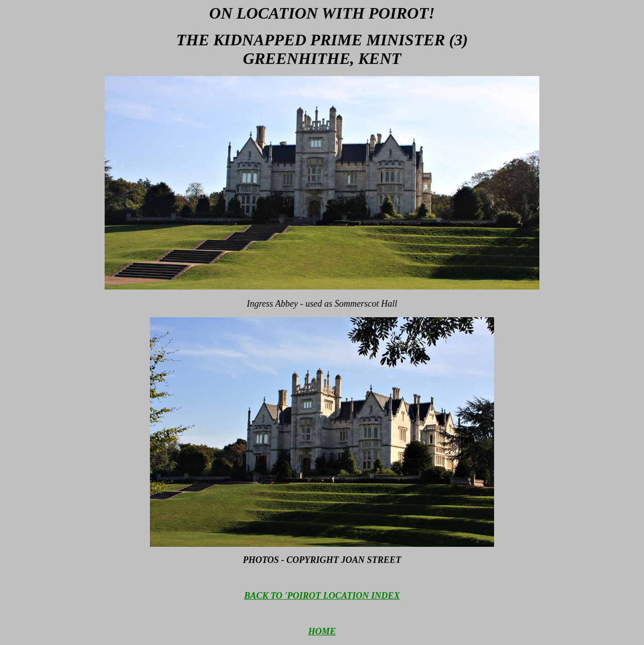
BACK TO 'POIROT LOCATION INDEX (322, 596)
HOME (322, 631)
